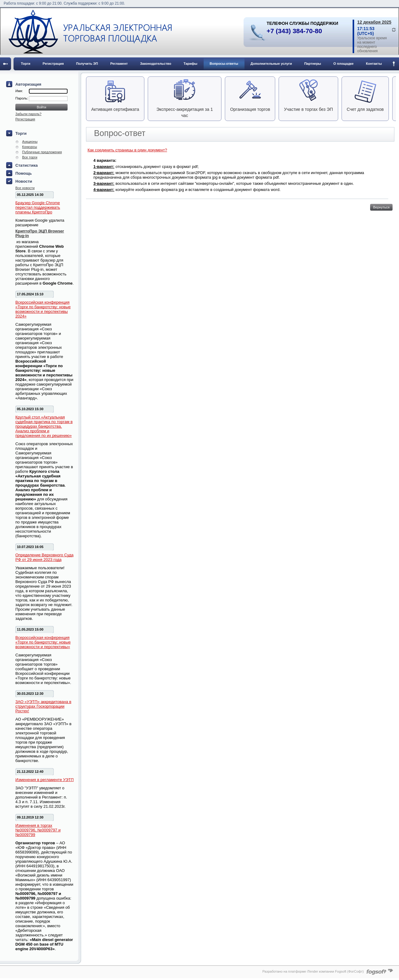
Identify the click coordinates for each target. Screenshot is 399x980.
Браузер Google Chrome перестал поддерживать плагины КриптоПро (38, 207)
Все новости (25, 188)
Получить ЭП (87, 64)
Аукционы (30, 142)
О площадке (343, 64)
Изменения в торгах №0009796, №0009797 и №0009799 (38, 830)
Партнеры (313, 64)
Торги (26, 64)
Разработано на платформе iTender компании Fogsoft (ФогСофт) (313, 971)
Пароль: (22, 98)
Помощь (23, 173)
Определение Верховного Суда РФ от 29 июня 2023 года (44, 557)
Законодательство (156, 64)
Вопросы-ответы (224, 64)
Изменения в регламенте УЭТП (45, 780)
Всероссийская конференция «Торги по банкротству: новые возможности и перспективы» (43, 642)
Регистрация (53, 64)
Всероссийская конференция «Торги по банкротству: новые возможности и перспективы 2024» (43, 309)
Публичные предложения (42, 152)
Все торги (30, 157)
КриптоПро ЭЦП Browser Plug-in (40, 233)
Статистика (27, 165)
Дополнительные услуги (271, 64)
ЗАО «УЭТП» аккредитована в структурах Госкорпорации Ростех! (43, 706)
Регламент (119, 64)
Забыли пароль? (28, 114)
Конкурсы (29, 147)
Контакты (374, 64)
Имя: (19, 91)
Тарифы (190, 64)
